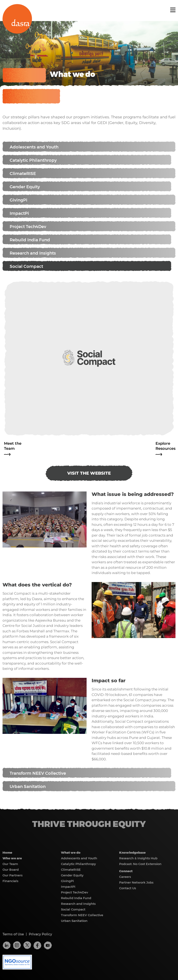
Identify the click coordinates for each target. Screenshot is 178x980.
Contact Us (128, 888)
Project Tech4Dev (89, 226)
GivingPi (89, 200)
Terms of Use (13, 934)
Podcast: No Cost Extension (140, 864)
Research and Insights (89, 253)
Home (7, 852)
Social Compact (87, 266)
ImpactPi (87, 213)
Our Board (11, 870)
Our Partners (13, 875)
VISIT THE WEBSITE (89, 473)
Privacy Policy (40, 934)
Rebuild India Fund (87, 240)
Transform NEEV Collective (87, 773)
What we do (71, 852)
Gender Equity (87, 187)
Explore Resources (165, 446)
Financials (10, 881)
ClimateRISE (89, 173)
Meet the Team (13, 446)
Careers (125, 877)
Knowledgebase (132, 852)
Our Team (10, 864)
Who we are (12, 858)
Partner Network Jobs (136, 882)
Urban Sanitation (89, 786)
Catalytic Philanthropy (87, 160)
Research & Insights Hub (138, 858)
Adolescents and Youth (89, 147)
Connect (126, 871)
